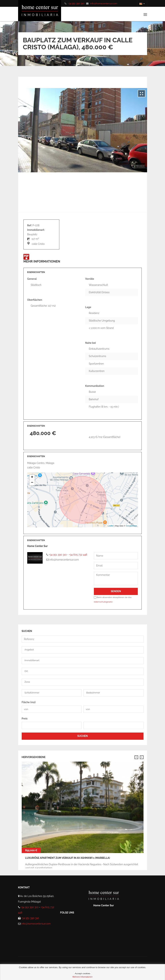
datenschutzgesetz (103, 602)
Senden (116, 591)
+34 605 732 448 (78, 555)
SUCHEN (82, 736)
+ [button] (32, 477)
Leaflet (110, 526)
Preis (25, 719)
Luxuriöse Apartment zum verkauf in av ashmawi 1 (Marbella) (68, 858)
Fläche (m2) (29, 702)
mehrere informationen (83, 977)
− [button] (32, 483)
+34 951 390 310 (76, 3)
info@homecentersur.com (104, 3)
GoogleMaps (131, 526)
